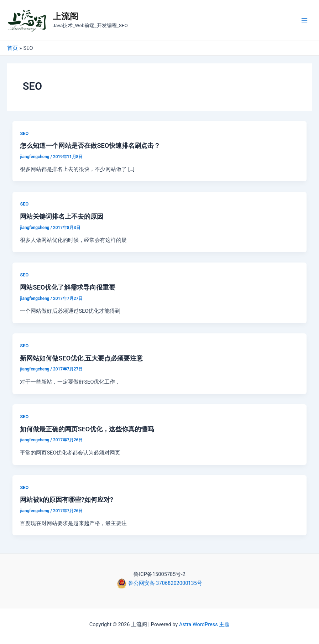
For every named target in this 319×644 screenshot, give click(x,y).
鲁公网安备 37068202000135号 (164, 583)
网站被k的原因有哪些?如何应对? (67, 500)
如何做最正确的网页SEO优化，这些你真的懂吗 (87, 429)
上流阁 (66, 16)
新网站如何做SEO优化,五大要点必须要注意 (81, 358)
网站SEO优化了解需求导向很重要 (68, 287)
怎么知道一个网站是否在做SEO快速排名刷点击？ (90, 146)
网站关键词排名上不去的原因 (62, 216)
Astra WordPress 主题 (204, 624)
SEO (24, 133)
